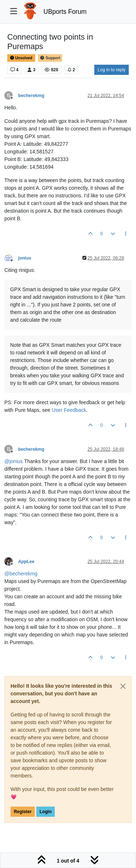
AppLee (26, 562)
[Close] (123, 686)
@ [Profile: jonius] (14, 461)
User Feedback (69, 410)
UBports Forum (65, 12)
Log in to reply (112, 70)
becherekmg (31, 96)
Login (46, 812)
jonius (25, 258)
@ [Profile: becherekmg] (21, 574)
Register (23, 812)
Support (50, 58)
